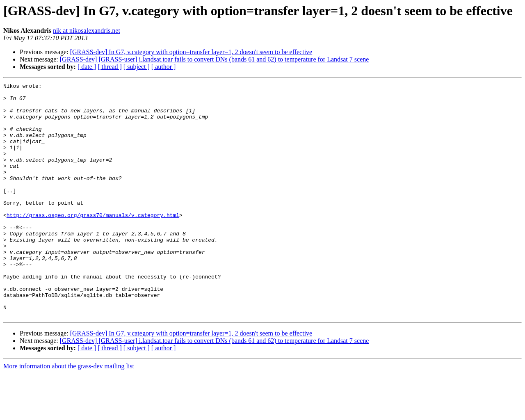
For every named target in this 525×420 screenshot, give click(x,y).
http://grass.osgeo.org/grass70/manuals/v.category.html (93, 242)
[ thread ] (110, 67)
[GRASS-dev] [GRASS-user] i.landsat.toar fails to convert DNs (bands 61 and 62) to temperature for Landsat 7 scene (215, 59)
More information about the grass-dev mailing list (69, 413)
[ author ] (164, 67)
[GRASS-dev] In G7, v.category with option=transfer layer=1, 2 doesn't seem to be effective (191, 52)
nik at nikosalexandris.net (87, 31)
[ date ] (87, 67)
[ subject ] (137, 67)
